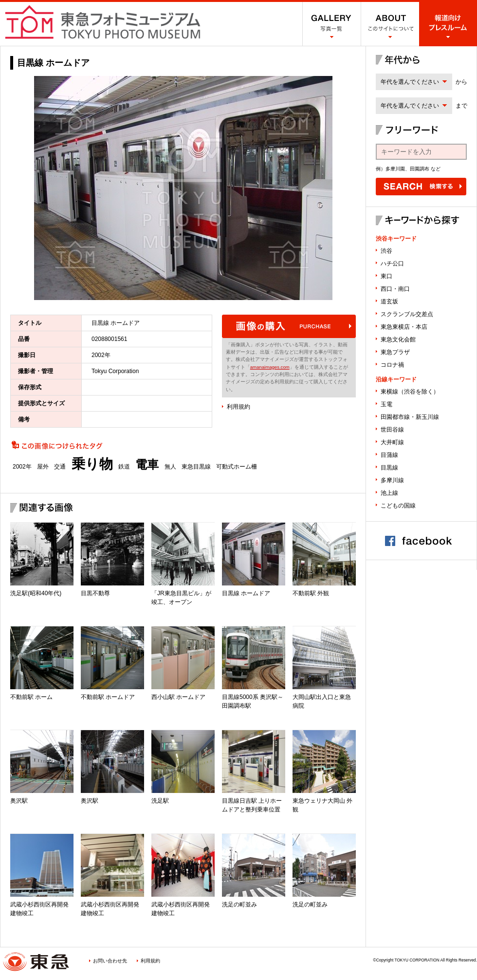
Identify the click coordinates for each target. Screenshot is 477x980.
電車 (147, 465)
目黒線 (389, 468)
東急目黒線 (196, 467)
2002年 (22, 467)
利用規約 (238, 407)
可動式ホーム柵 (237, 467)
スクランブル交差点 (407, 314)
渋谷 (386, 251)
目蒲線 (389, 455)
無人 (170, 467)
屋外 (43, 467)
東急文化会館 (398, 339)
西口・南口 (395, 289)
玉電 (386, 404)
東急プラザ (395, 352)
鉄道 (124, 467)
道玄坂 (389, 302)
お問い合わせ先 (110, 961)
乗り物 (92, 464)
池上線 (389, 493)
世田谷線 (392, 430)
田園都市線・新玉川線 (410, 417)
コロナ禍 (392, 365)
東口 (386, 276)
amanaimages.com (270, 367)
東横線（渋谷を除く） (410, 392)
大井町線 (392, 442)
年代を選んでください (410, 82)
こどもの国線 (398, 506)
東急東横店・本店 (404, 327)
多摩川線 (392, 480)
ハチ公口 (392, 264)
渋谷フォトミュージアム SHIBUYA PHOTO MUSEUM (103, 22)
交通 (60, 467)
